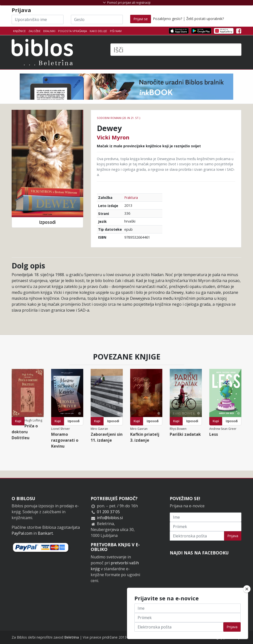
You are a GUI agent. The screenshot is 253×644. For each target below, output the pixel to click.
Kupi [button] (18, 421)
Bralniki (49, 31)
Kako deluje (98, 31)
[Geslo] (97, 19)
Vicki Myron (113, 137)
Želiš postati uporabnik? (205, 19)
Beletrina (72, 637)
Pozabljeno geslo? (168, 19)
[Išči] (176, 50)
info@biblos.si (110, 518)
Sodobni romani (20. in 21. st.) (118, 118)
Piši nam (116, 31)
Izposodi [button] (47, 222)
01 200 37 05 (108, 512)
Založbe (34, 31)
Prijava (233, 536)
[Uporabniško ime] (38, 19)
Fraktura (131, 198)
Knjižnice (19, 31)
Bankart (45, 533)
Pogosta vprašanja (73, 31)
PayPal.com (22, 533)
